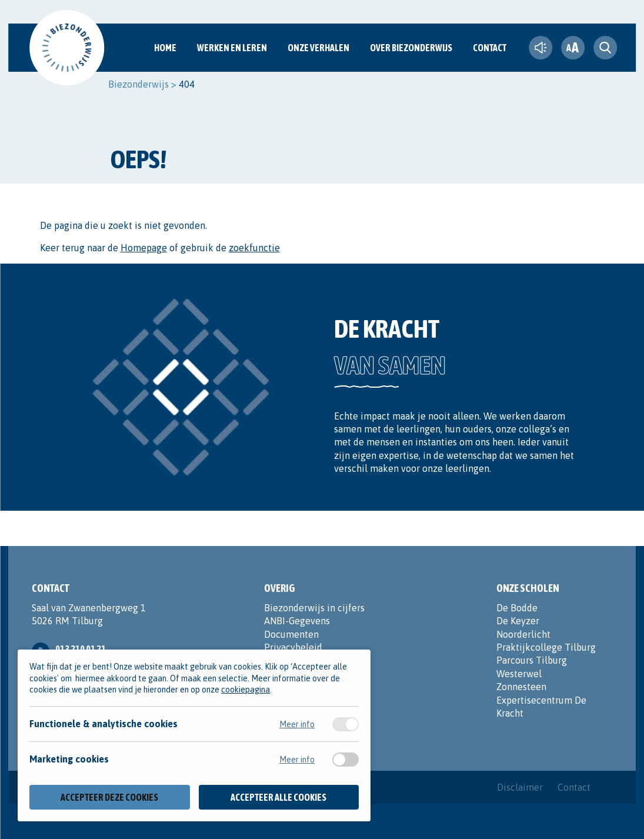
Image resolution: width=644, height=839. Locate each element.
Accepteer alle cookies (278, 797)
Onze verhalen (318, 48)
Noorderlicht (523, 634)
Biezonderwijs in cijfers (314, 608)
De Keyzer (518, 621)
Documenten (291, 634)
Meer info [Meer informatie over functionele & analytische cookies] (297, 724)
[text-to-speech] (540, 48)
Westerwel (519, 674)
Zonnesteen (521, 687)
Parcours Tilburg (532, 660)
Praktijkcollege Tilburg (546, 647)
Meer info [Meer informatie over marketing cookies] (297, 760)
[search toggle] (605, 48)
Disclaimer (520, 787)
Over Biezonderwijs (411, 48)
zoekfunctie (254, 248)
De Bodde (517, 608)
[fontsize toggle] (573, 48)
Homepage (144, 248)
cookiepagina (246, 690)
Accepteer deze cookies (109, 797)
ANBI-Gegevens (297, 621)
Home (165, 48)
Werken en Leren (232, 48)
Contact (490, 48)
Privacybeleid (293, 647)
